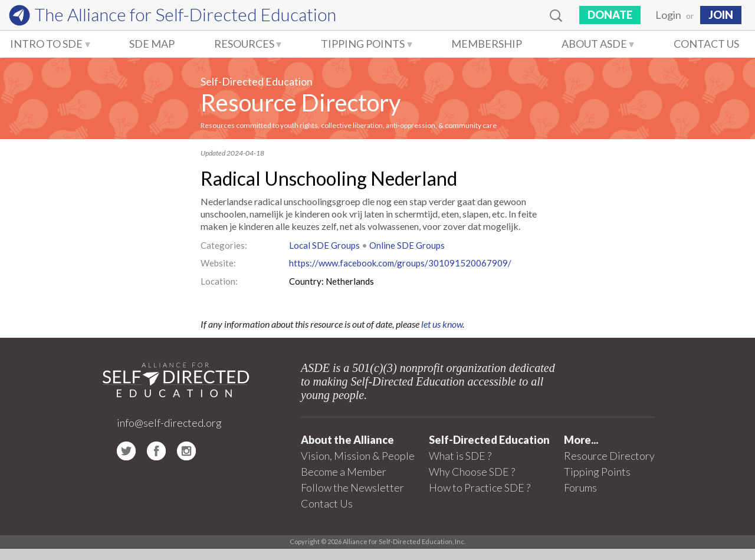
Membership (487, 44)
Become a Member (344, 472)
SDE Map (152, 44)
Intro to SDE (46, 44)
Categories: (224, 245)
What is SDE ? (460, 456)
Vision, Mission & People (358, 456)
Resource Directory (301, 103)
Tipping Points (363, 44)
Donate (610, 15)
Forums (580, 487)
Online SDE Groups (407, 245)
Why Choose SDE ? (472, 472)
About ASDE (594, 44)
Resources (244, 44)
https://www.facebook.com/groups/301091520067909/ (400, 263)
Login (668, 15)
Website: (218, 263)
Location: (219, 281)
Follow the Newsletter (352, 487)
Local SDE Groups (324, 245)
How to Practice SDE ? (480, 487)
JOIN (721, 15)
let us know (442, 324)
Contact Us (706, 44)
